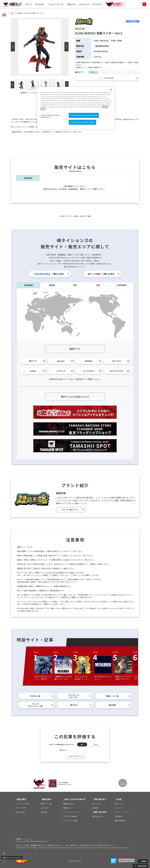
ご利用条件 (118, 816)
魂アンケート (96, 804)
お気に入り (71, 4)
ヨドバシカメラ (117, 371)
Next (66, 47)
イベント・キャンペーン (72, 812)
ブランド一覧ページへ (70, 510)
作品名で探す (20, 812)
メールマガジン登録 (70, 821)
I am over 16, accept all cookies (82, 122)
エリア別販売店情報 (107, 78)
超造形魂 (20, 13)
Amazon (61, 361)
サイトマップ (97, 4)
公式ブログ (44, 808)
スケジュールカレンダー (74, 696)
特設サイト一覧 (46, 804)
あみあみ (89, 361)
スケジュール (84, 4)
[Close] (111, 90)
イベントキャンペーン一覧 (35, 705)
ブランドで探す (21, 808)
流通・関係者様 (120, 821)
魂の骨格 (112, 705)
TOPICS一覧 (35, 696)
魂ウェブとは (119, 804)
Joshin (33, 371)
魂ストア (33, 361)
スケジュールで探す (22, 804)
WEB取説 (95, 808)
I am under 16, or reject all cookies (84, 115)
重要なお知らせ (69, 804)
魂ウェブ (13, 13)
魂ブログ (74, 705)
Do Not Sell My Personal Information (12, 858)
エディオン (117, 361)
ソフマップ (61, 371)
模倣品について (69, 808)
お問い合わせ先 (97, 816)
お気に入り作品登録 (70, 816)
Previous (13, 47)
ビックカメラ (89, 371)
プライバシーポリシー (122, 812)
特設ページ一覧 (112, 696)
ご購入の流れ (49, 274)
